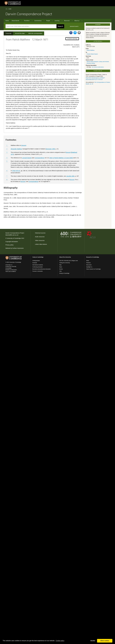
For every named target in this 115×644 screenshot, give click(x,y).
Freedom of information (11, 270)
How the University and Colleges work (69, 261)
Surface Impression (18, 248)
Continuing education (38, 267)
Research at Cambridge (93, 257)
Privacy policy (10, 245)
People (48, 21)
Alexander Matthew (16, 149)
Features (88, 263)
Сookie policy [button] (60, 641)
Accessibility (8, 268)
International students (38, 265)
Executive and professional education (42, 269)
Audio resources (40, 237)
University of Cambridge (14, 238)
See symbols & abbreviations (98, 67)
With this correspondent (35, 33)
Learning (57, 21)
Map (60, 265)
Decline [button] (93, 641)
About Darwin (15, 21)
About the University (65, 257)
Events (61, 269)
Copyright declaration (12, 242)
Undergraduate (36, 261)
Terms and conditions (11, 271)
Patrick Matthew (91, 50)
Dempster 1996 (50, 149)
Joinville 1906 (70, 176)
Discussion (89, 265)
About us (77, 21)
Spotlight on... (90, 267)
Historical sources (40, 233)
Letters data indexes (41, 244)
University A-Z (9, 265)
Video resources (40, 240)
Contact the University (11, 267)
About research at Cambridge (93, 269)
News (61, 267)
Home (6, 9)
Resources (67, 21)
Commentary (38, 21)
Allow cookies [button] (105, 641)
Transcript (8, 33)
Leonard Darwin (27, 158)
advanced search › (74, 26)
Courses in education (38, 271)
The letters (27, 21)
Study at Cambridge (38, 257)
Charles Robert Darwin (92, 54)
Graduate (35, 263)
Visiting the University (65, 263)
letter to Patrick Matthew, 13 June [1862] (61, 158)
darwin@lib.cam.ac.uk (12, 235)
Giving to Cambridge (64, 273)
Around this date (20, 33)
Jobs (60, 271)
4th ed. (16, 171)
